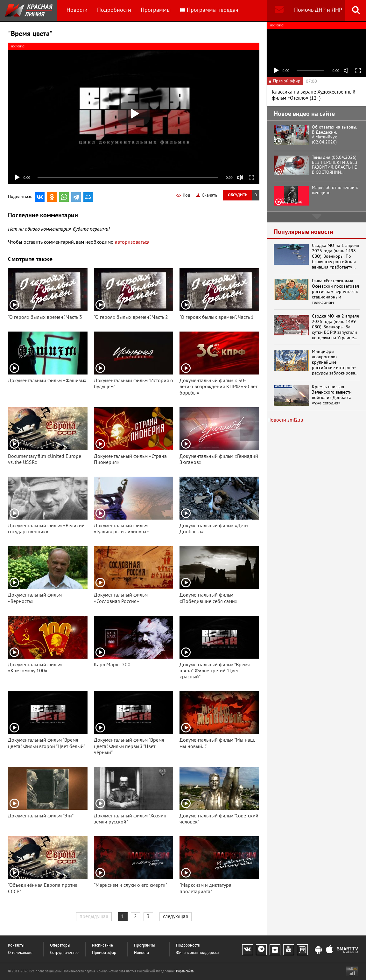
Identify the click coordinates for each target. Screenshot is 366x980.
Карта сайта (185, 971)
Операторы (60, 945)
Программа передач (209, 10)
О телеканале (20, 953)
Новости (77, 10)
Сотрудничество (64, 953)
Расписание (102, 945)
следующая (176, 916)
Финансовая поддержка (197, 953)
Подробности (114, 10)
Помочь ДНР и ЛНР (318, 10)
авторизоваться (132, 242)
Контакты (16, 945)
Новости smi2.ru (285, 420)
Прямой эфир (104, 953)
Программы (156, 10)
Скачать (207, 195)
